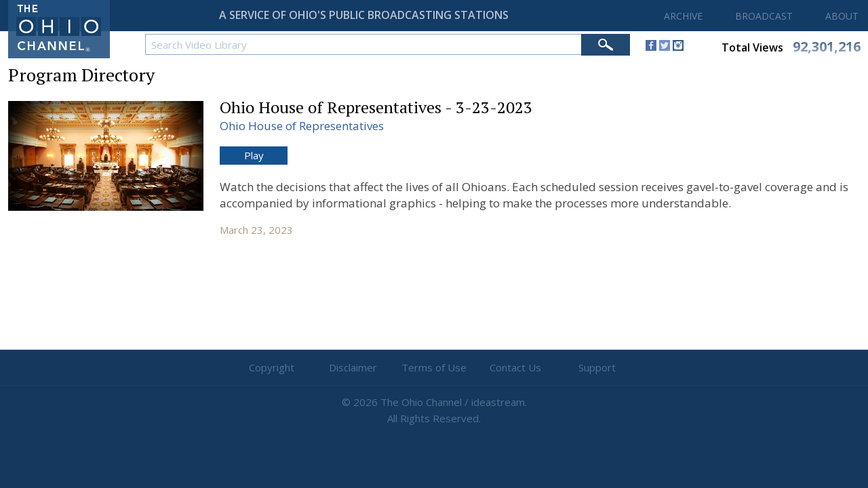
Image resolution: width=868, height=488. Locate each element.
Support (597, 367)
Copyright (272, 367)
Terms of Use (434, 367)
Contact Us (515, 367)
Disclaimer (353, 367)
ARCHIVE (683, 16)
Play (254, 155)
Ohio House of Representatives (302, 126)
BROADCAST (764, 16)
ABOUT (842, 16)
